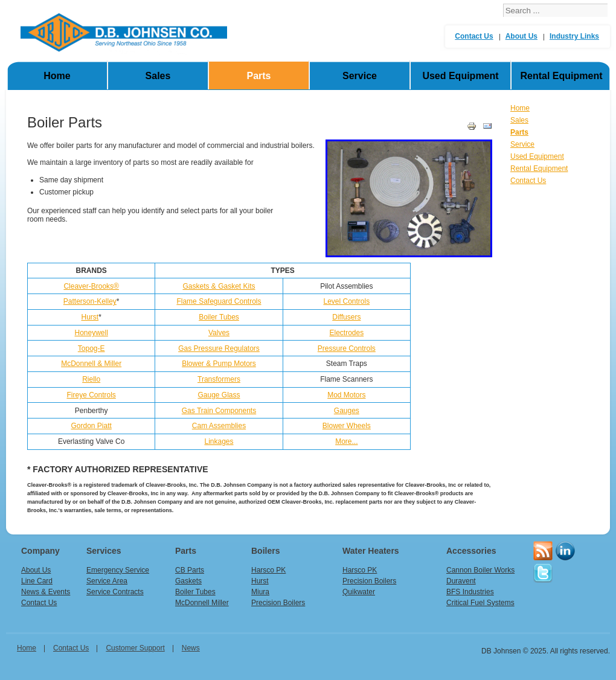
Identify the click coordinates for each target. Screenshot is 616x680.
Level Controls (346, 301)
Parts (258, 76)
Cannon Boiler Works (480, 570)
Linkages (219, 441)
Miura (260, 592)
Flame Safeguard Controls (219, 301)
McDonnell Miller (202, 603)
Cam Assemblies (219, 426)
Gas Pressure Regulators (219, 348)
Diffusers (346, 317)
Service (360, 76)
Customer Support (135, 648)
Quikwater (359, 592)
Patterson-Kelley (90, 301)
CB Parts (190, 570)
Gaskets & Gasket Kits (219, 286)
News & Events (46, 592)
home (27, 648)
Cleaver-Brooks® (91, 286)
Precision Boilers (278, 603)
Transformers (219, 379)
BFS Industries (470, 592)
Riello (91, 379)
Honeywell (91, 333)
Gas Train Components (219, 411)
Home (57, 76)
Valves (219, 333)
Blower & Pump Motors (219, 364)
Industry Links (574, 36)
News (191, 648)
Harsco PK (268, 570)
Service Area (107, 581)
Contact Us (474, 36)
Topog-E (91, 348)
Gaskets (188, 581)
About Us (521, 36)
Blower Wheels (347, 426)
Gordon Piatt (91, 426)
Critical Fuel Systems (480, 603)
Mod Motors (346, 395)
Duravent (461, 581)
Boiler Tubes (219, 317)
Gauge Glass (219, 395)
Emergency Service (118, 570)
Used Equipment (460, 76)
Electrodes (346, 333)
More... (346, 441)
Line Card (37, 581)
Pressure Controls (347, 348)
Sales (158, 76)
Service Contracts (115, 592)
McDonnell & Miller (91, 364)
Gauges (347, 411)
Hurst (90, 317)
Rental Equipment (561, 76)
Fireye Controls (91, 395)
